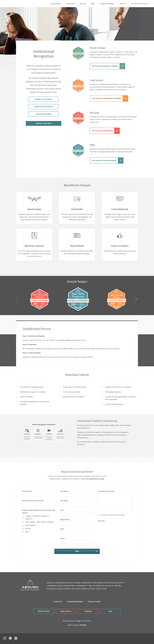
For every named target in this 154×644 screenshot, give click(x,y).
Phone (62, 538)
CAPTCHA (101, 521)
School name (27, 491)
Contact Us (58, 602)
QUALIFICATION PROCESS (44, 107)
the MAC (83, 625)
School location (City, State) (33, 501)
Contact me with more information (113, 515)
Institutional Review (75, 602)
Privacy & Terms (94, 602)
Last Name (64, 501)
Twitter (16, 638)
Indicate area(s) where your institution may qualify (39, 511)
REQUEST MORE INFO (44, 123)
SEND (77, 551)
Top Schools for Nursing (102, 131)
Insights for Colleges (107, 4)
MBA (93, 4)
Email (62, 529)
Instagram (5, 638)
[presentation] (114, 527)
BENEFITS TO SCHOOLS (44, 99)
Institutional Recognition (140, 4)
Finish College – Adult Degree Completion (40, 522)
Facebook (10, 638)
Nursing (83, 4)
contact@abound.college (95, 479)
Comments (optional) (106, 491)
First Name (64, 491)
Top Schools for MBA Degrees (104, 160)
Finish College (56, 4)
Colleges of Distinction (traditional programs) (37, 517)
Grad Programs (31, 525)
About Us (123, 4)
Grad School (70, 4)
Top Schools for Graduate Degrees (106, 98)
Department (65, 520)
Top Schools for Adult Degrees (105, 66)
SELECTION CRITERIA (44, 114)
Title (62, 510)
